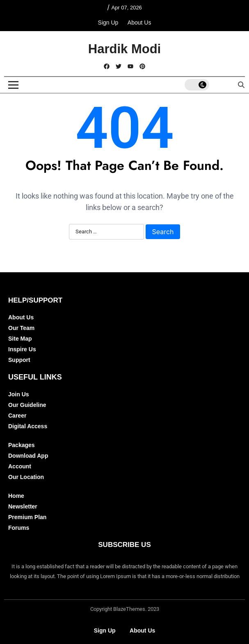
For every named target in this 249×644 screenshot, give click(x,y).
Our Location (26, 477)
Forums (19, 528)
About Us (139, 23)
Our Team (21, 328)
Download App (28, 456)
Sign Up (108, 23)
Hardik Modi (124, 49)
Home (16, 496)
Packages (22, 445)
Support (19, 360)
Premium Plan (27, 517)
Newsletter (23, 506)
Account (20, 466)
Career (17, 416)
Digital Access (28, 426)
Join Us (19, 394)
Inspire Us (22, 349)
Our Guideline (27, 405)
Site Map (20, 339)
